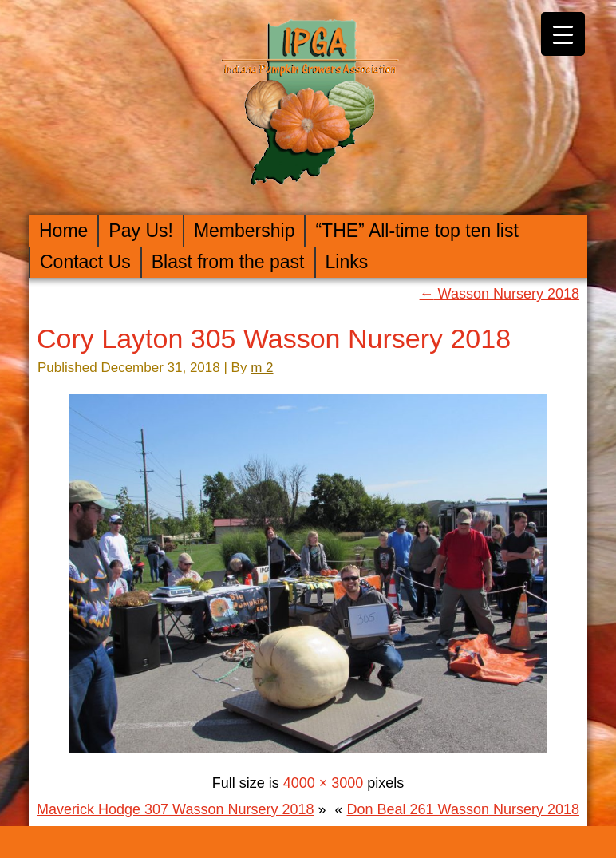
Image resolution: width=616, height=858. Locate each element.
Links (347, 262)
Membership (245, 231)
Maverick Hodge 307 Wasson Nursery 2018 (176, 809)
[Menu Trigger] (563, 34)
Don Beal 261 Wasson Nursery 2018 (464, 809)
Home (63, 231)
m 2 (262, 368)
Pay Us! (141, 231)
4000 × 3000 (324, 783)
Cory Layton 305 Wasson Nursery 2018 (274, 338)
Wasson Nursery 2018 (500, 294)
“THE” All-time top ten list (417, 231)
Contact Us (85, 262)
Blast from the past (228, 262)
